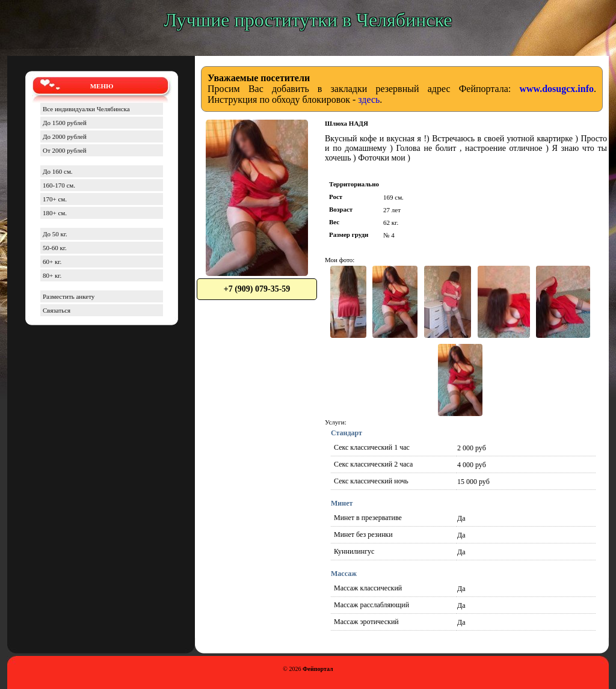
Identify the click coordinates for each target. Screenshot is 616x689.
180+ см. (55, 213)
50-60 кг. (55, 248)
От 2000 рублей (65, 150)
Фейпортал (318, 669)
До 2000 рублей (65, 136)
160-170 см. (59, 185)
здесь (369, 100)
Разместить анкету (69, 296)
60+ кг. (52, 262)
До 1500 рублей (65, 123)
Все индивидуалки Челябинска (86, 109)
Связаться (57, 310)
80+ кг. (52, 275)
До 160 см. (58, 171)
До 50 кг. (55, 234)
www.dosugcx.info (556, 89)
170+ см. (55, 199)
